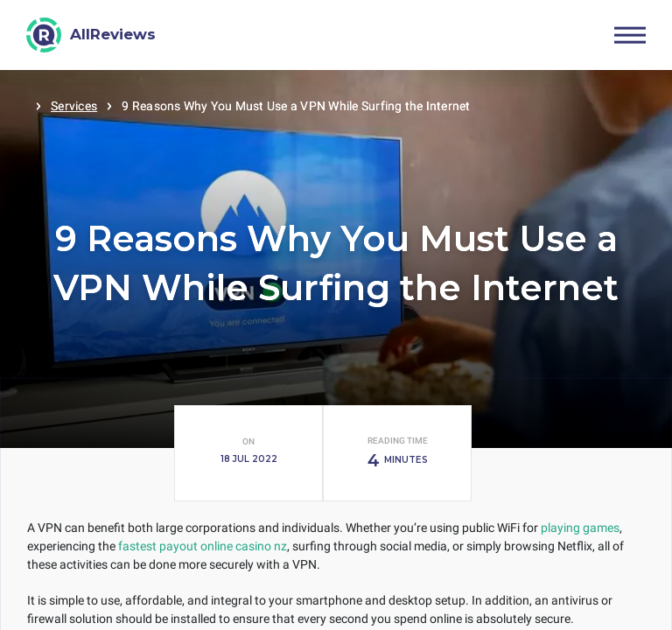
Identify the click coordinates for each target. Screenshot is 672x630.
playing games (580, 528)
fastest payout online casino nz (203, 546)
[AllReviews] (91, 35)
